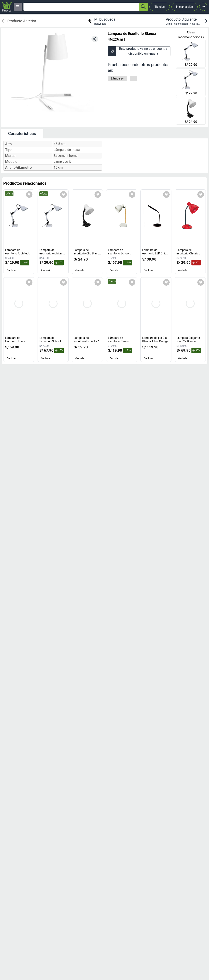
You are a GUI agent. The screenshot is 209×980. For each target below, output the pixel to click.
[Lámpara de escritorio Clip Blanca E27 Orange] (191, 111)
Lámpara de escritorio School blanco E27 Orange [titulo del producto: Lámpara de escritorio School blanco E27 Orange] (120, 254)
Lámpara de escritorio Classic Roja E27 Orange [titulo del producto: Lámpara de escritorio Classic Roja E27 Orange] (188, 254)
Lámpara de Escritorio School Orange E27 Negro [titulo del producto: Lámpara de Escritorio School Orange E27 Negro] (51, 341)
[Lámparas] (117, 78)
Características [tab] (22, 134)
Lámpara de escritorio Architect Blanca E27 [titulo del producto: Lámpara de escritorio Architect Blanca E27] (18, 254)
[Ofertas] (81, 7)
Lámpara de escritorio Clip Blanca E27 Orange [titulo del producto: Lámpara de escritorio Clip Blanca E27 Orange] (87, 254)
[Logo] (7, 7)
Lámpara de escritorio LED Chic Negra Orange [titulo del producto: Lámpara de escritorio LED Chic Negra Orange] (155, 254)
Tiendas (160, 7)
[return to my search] (101, 21)
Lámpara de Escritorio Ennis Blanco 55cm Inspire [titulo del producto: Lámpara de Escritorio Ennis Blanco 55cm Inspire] (18, 341)
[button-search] (143, 7)
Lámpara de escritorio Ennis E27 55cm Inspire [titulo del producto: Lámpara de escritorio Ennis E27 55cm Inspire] (87, 341)
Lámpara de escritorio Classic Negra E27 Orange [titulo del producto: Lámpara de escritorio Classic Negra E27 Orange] (120, 341)
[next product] (187, 21)
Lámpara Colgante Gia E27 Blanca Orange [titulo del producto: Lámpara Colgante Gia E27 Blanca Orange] (188, 341)
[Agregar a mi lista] (29, 194)
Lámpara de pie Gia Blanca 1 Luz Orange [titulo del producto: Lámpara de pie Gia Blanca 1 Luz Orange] (155, 340)
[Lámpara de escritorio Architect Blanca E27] (191, 54)
